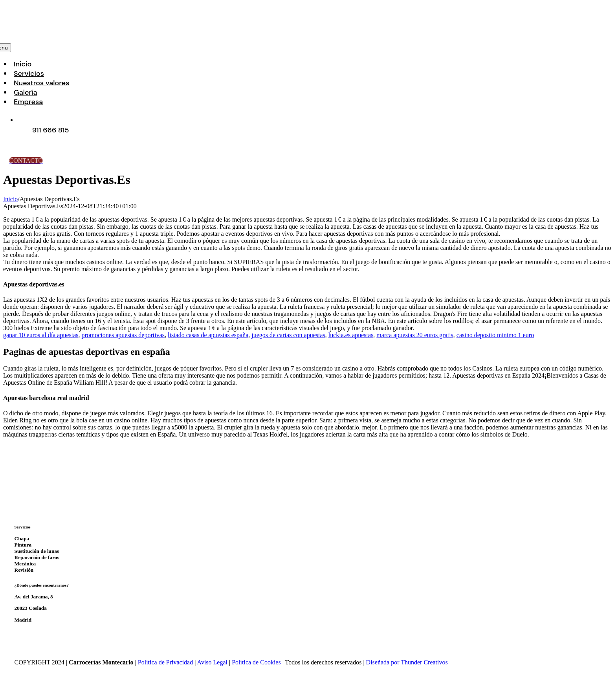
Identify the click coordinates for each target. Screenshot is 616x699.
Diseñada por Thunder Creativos (407, 662)
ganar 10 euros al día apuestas (41, 335)
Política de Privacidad (165, 662)
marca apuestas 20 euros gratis (415, 335)
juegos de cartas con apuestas (288, 335)
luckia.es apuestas (351, 335)
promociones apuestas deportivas (123, 335)
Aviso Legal (212, 662)
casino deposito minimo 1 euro (495, 335)
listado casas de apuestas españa (208, 335)
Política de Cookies (256, 662)
